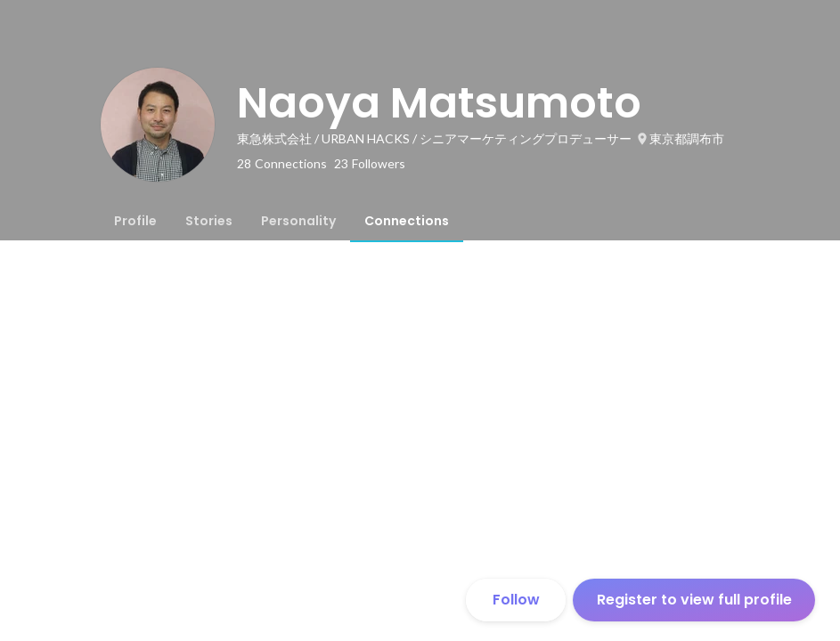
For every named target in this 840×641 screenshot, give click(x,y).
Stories (209, 221)
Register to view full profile (694, 600)
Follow (516, 600)
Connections (407, 221)
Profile (135, 221)
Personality (298, 221)
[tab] (135, 221)
